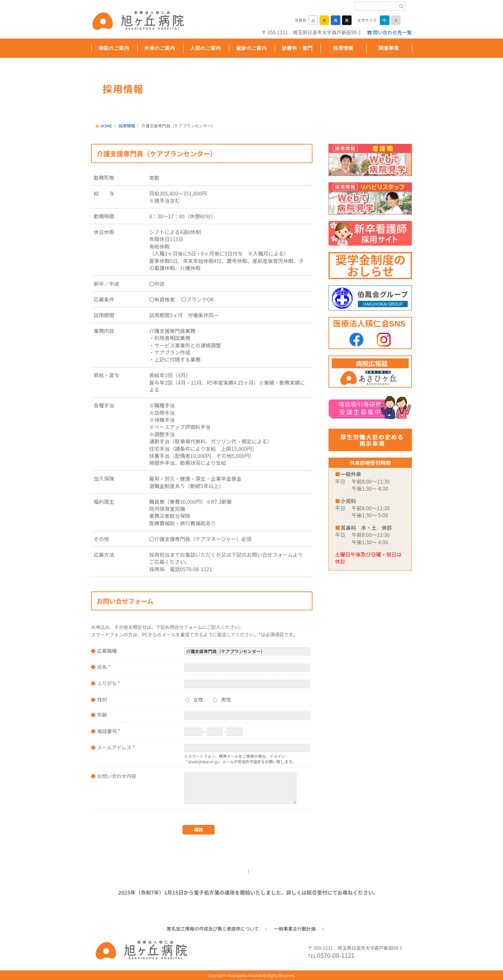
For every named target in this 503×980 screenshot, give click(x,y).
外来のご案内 (160, 48)
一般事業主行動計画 (295, 928)
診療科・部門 (297, 48)
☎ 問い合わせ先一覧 (389, 32)
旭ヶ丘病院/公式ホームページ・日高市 (133, 22)
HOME (106, 126)
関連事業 (389, 48)
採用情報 (343, 48)
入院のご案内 (206, 48)
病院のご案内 (114, 48)
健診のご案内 (251, 48)
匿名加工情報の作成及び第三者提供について (213, 928)
